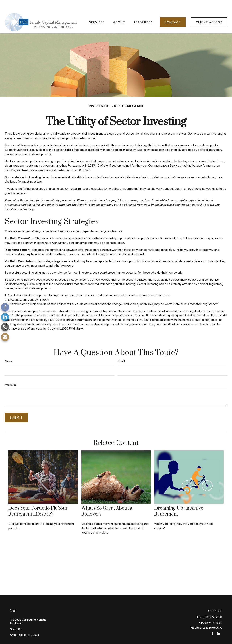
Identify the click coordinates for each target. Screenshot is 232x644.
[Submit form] (16, 407)
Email (121, 350)
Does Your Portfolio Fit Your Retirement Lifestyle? (38, 500)
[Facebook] (5, 307)
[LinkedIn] (5, 317)
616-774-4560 (213, 606)
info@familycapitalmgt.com (206, 617)
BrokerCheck (155, 639)
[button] (97, 11)
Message (11, 374)
